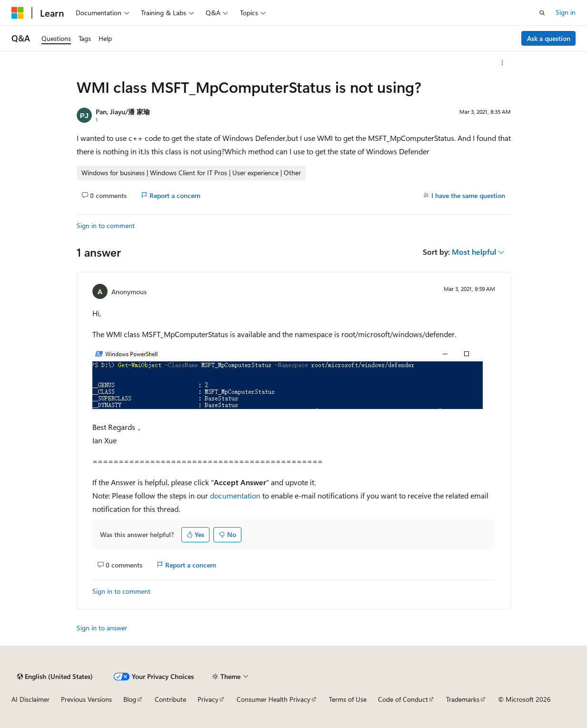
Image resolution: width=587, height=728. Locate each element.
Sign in (566, 12)
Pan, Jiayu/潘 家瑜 (123, 112)
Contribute (170, 699)
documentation (235, 495)
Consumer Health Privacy (274, 699)
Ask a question (549, 38)
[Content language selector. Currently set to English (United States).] (55, 677)
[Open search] (542, 13)
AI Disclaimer (30, 699)
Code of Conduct (403, 699)
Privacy (208, 699)
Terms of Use (348, 699)
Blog (130, 699)
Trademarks (463, 699)
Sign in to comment (106, 225)
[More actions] (502, 63)
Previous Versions (86, 699)
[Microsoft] (18, 13)
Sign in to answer (102, 628)
